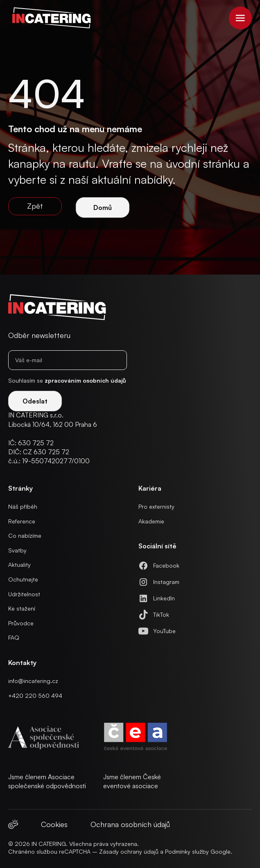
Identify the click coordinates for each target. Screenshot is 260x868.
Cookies (54, 824)
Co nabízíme (25, 535)
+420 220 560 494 (35, 696)
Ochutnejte (23, 579)
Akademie (151, 521)
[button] (240, 18)
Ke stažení (22, 608)
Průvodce (21, 623)
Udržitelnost (24, 594)
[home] (50, 18)
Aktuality (19, 565)
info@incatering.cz (33, 681)
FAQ (14, 637)
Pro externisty (156, 506)
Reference (22, 521)
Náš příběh (23, 506)
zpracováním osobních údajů (85, 380)
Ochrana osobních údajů (130, 824)
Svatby (17, 550)
